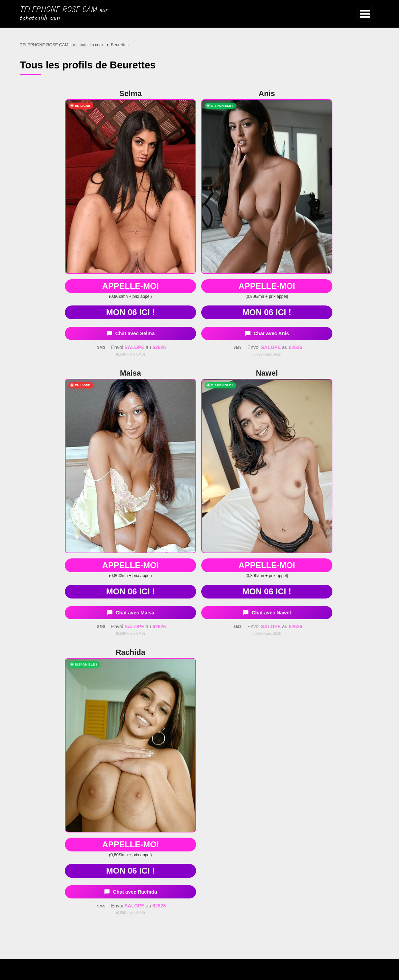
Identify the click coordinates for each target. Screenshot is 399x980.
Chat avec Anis (267, 333)
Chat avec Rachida (130, 892)
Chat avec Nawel (267, 613)
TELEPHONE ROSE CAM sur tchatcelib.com (64, 14)
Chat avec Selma (130, 333)
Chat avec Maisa (130, 613)
